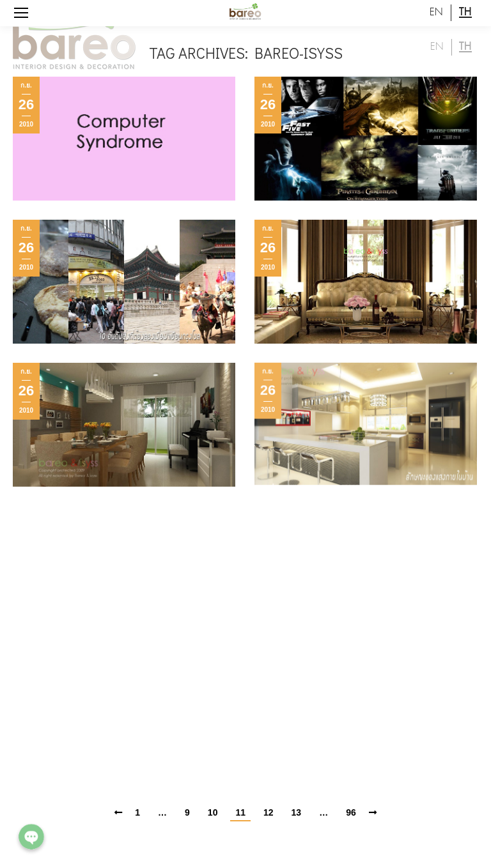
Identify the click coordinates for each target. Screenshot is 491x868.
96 (351, 812)
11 (240, 812)
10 (213, 812)
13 (297, 812)
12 (269, 812)
